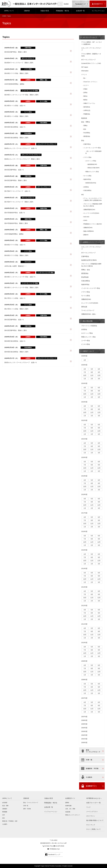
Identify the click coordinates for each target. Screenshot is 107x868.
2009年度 (84, 661)
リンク (88, 807)
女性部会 (86, 187)
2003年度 (84, 731)
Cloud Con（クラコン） (91, 82)
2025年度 (84, 365)
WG (83, 195)
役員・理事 (5, 806)
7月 (85, 372)
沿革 (3, 815)
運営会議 (84, 307)
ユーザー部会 (86, 341)
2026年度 (84, 356)
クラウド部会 (87, 157)
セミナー (86, 85)
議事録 (67, 803)
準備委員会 (87, 114)
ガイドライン (91, 816)
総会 (85, 129)
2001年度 (84, 739)
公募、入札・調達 (70, 809)
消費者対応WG (88, 228)
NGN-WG (86, 217)
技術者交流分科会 (91, 183)
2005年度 (84, 724)
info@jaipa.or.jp (55, 849)
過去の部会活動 (88, 321)
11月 (92, 375)
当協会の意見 (45, 11)
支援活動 (68, 812)
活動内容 (27, 11)
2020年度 (84, 457)
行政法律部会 (87, 190)
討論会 (85, 89)
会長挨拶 (5, 803)
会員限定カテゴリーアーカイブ (93, 242)
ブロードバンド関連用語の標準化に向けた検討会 (93, 205)
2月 (92, 379)
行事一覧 (26, 806)
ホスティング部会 (91, 161)
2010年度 (84, 643)
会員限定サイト (70, 798)
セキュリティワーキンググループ (91, 49)
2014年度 (84, 568)
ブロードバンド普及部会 (89, 326)
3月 (99, 379)
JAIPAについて (9, 11)
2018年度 (84, 494)
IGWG (85, 220)
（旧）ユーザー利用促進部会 (93, 152)
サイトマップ (91, 825)
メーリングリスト (92, 812)
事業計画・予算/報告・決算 (10, 821)
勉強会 (85, 100)
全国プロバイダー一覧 (93, 803)
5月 (92, 369)
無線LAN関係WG (89, 231)
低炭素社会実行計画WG (89, 260)
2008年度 (84, 680)
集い (85, 78)
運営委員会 (87, 136)
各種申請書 (68, 806)
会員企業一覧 (80, 11)
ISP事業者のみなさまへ (94, 798)
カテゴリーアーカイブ (90, 37)
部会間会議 (85, 277)
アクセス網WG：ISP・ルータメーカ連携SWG (92, 43)
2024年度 (84, 383)
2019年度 (84, 476)
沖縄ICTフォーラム (89, 103)
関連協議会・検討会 (63, 11)
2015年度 (84, 550)
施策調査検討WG (92, 164)
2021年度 (84, 439)
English (66, 4)
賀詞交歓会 (87, 107)
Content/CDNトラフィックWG (91, 63)
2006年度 (84, 720)
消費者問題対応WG (89, 210)
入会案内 (5, 824)
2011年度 (84, 624)
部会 (83, 141)
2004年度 (84, 728)
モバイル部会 (87, 176)
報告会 (85, 96)
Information (85, 71)
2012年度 (84, 606)
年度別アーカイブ (88, 351)
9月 (99, 372)
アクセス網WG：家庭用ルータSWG (91, 55)
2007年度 (84, 698)
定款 (3, 818)
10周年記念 (87, 110)
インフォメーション (98, 11)
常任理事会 (87, 133)
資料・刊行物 (27, 809)
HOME (4, 16)
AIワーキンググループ (88, 60)
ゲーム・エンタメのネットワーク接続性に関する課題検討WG (93, 199)
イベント (84, 74)
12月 (99, 375)
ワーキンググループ (88, 310)
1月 (85, 379)
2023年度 (84, 402)
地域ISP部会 (87, 179)
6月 (99, 369)
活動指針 (5, 809)
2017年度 (84, 513)
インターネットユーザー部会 (92, 148)
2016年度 (84, 531)
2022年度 (84, 420)
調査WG (86, 235)
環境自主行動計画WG (94, 168)
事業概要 (5, 812)
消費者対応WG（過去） (89, 314)
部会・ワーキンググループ (31, 803)
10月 (85, 375)
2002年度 (84, 735)
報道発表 (84, 118)
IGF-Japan (85, 67)
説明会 (85, 93)
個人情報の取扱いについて (95, 820)
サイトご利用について (93, 829)
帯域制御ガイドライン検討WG (93, 224)
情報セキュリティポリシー (73, 815)
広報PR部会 (87, 144)
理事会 (85, 126)
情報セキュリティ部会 (92, 172)
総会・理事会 (86, 122)
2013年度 (84, 587)
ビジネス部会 (86, 344)
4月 (85, 360)
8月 (92, 372)
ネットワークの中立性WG (91, 213)
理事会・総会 (86, 270)
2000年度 (84, 743)
